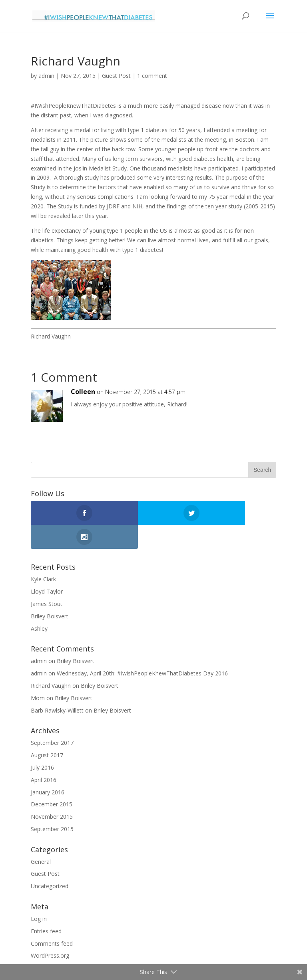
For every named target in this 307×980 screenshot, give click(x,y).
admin (46, 76)
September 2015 (52, 805)
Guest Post (116, 76)
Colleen (83, 392)
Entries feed (46, 907)
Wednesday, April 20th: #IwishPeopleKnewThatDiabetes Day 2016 (142, 649)
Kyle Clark (43, 555)
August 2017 (47, 731)
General (41, 838)
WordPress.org (50, 931)
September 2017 (52, 719)
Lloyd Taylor (47, 567)
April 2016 (44, 756)
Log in (39, 895)
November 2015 (52, 793)
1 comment (152, 76)
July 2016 (42, 743)
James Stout (47, 580)
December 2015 (52, 780)
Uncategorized (50, 862)
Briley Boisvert (50, 592)
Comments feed (52, 920)
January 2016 (48, 768)
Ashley (39, 605)
